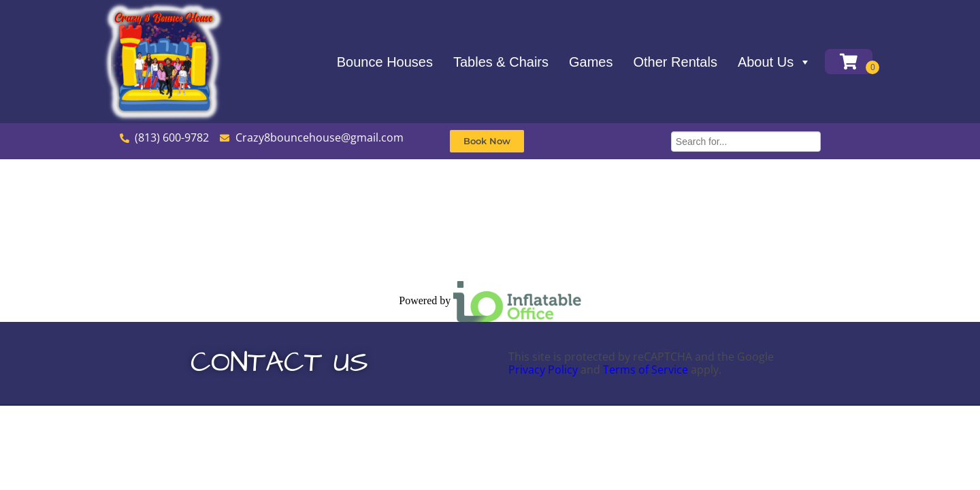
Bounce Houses (385, 62)
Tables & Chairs (501, 62)
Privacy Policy (543, 370)
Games (591, 62)
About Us (774, 62)
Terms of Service (646, 370)
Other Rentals (675, 62)
